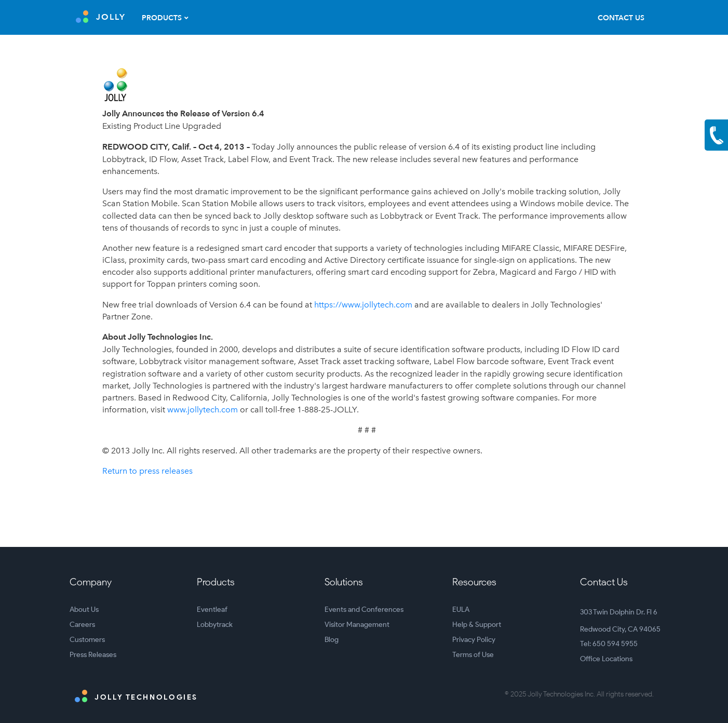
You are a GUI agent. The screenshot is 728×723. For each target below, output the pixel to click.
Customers (87, 640)
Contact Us (621, 18)
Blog (332, 640)
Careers (82, 625)
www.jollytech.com (203, 410)
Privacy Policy (474, 640)
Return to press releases (147, 471)
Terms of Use (473, 655)
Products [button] (162, 18)
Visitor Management (357, 625)
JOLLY (101, 17)
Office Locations (606, 659)
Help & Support (477, 625)
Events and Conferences (364, 610)
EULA (461, 610)
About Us (84, 610)
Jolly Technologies (136, 696)
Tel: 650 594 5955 (609, 644)
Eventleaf (212, 610)
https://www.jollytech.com (363, 305)
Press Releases (93, 655)
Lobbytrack (215, 625)
